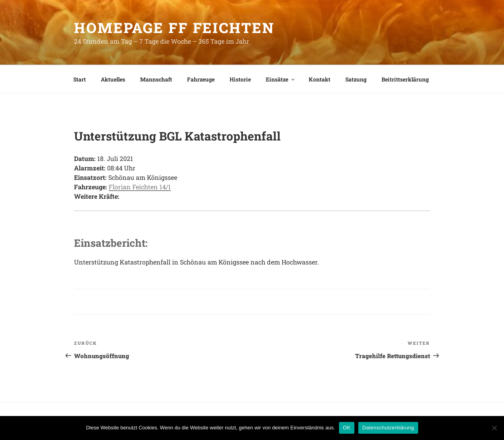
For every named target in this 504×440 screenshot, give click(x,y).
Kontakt (320, 79)
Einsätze (281, 79)
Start (80, 79)
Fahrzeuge (201, 79)
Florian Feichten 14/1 (140, 187)
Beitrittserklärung (405, 79)
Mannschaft (156, 79)
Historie (240, 79)
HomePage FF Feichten (174, 28)
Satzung (356, 79)
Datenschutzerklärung (388, 428)
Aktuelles (113, 79)
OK (347, 428)
